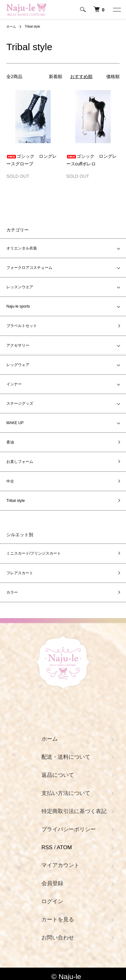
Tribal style (33, 27)
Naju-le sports (18, 306)
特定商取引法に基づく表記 (74, 811)
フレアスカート (20, 573)
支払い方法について (66, 793)
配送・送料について (66, 757)
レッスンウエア (20, 287)
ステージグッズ (20, 403)
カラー (12, 592)
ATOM (64, 847)
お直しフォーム (20, 462)
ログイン (52, 901)
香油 (10, 442)
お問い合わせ (58, 938)
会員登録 (52, 883)
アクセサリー (18, 345)
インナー (14, 384)
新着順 (56, 77)
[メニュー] (116, 10)
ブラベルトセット (22, 326)
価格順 (113, 77)
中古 (10, 481)
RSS (47, 847)
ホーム (11, 27)
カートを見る (58, 920)
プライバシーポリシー (69, 829)
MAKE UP (15, 423)
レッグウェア (18, 365)
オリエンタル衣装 (24, 248)
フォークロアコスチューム (29, 268)
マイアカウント (60, 865)
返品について (58, 775)
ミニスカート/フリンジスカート (34, 553)
